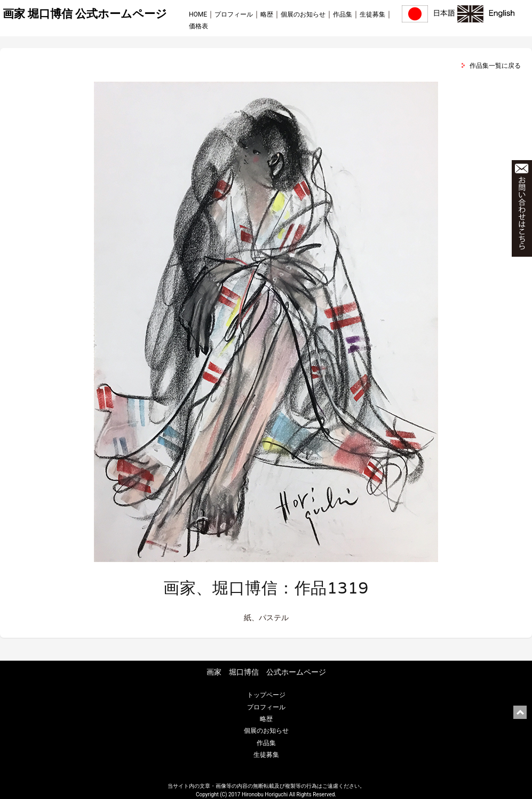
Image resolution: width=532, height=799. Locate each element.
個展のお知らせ (303, 14)
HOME (198, 14)
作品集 (343, 14)
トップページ (266, 695)
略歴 (267, 14)
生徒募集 (372, 14)
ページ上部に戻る (520, 712)
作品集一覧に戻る (495, 66)
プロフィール (234, 14)
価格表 (198, 26)
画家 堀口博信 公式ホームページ (85, 14)
